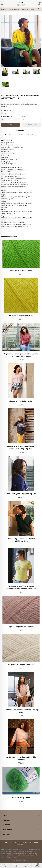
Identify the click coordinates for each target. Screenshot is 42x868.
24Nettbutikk (24, 860)
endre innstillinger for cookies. (9, 857)
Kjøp (10, 125)
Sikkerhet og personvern (30, 842)
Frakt (6, 842)
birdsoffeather (7, 117)
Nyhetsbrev (21, 845)
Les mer (33, 855)
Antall (25, 117)
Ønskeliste (32, 125)
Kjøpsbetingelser (15, 842)
